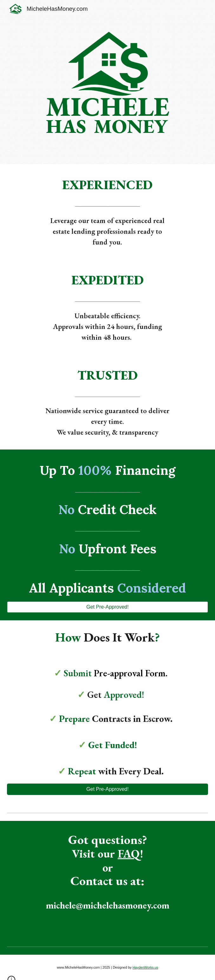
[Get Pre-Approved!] (108, 607)
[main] (107, 185)
